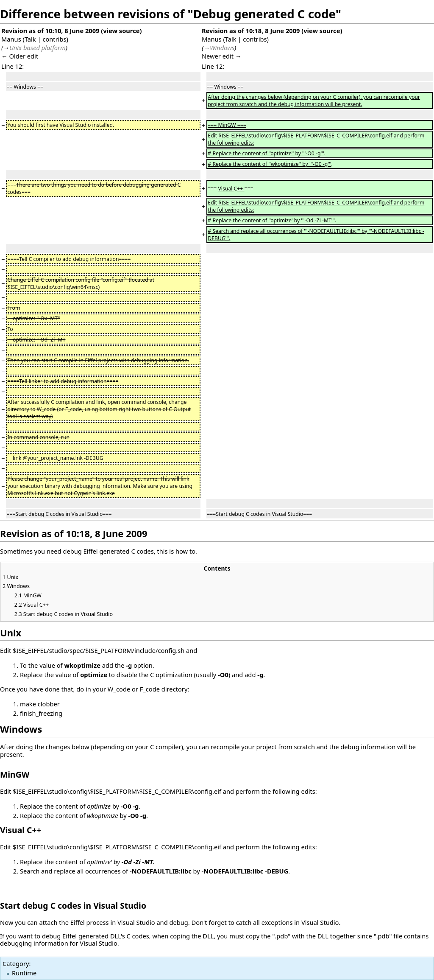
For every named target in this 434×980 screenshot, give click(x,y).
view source (121, 31)
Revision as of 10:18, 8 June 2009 (251, 31)
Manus (11, 39)
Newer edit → (222, 56)
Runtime (24, 973)
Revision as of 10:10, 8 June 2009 (50, 31)
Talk (30, 39)
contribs (54, 39)
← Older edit (20, 56)
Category (16, 963)
